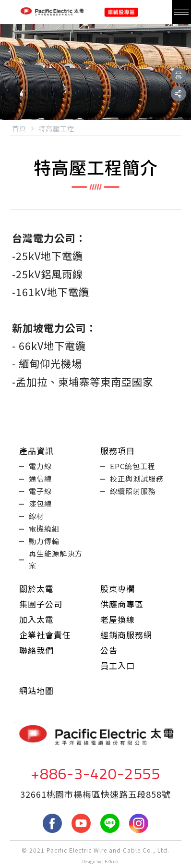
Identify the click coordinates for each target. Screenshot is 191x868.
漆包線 (40, 503)
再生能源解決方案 (56, 559)
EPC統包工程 (133, 466)
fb (52, 823)
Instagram (139, 823)
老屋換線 (118, 619)
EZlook (112, 862)
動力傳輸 (44, 541)
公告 (109, 650)
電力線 (40, 466)
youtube (81, 823)
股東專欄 (118, 589)
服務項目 (118, 451)
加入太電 (36, 619)
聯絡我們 (36, 650)
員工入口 (118, 665)
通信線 (40, 478)
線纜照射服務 (133, 491)
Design (89, 862)
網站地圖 (36, 690)
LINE (110, 823)
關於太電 (36, 589)
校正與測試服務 (137, 478)
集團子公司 (41, 604)
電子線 (40, 491)
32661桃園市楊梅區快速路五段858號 (95, 794)
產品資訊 (36, 451)
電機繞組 (44, 528)
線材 (36, 516)
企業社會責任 (45, 635)
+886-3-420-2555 (95, 773)
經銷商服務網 (126, 635)
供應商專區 (122, 604)
